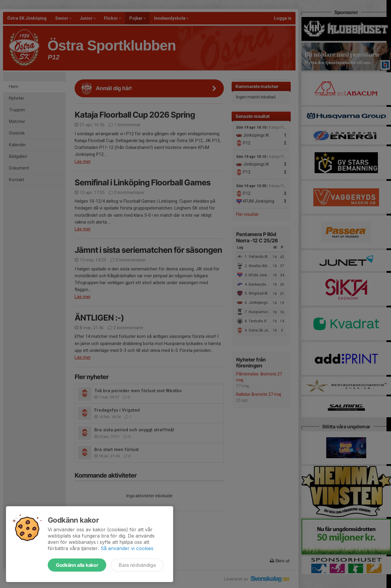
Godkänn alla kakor (77, 565)
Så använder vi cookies (127, 548)
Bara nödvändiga (137, 565)
